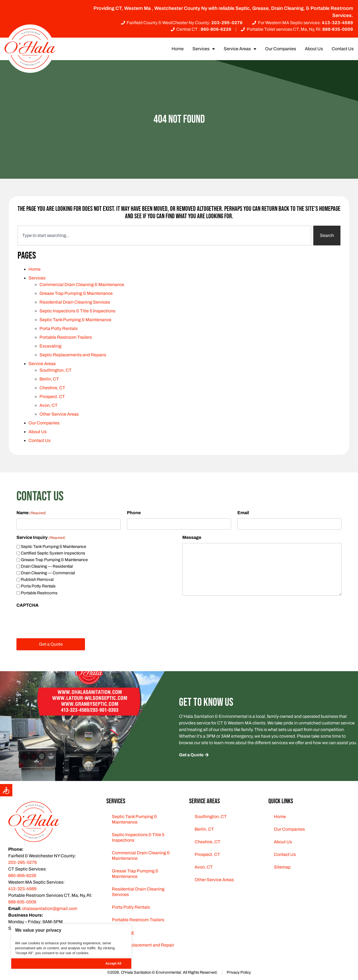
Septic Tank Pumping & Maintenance (75, 320)
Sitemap (282, 867)
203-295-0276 (22, 862)
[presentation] (58, 621)
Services (204, 49)
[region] (71, 947)
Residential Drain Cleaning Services (75, 302)
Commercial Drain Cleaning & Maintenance (82, 285)
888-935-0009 (22, 902)
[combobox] (164, 236)
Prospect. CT (52, 397)
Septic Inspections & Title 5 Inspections (77, 311)
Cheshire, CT (52, 388)
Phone (134, 513)
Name (31, 513)
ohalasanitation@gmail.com (50, 908)
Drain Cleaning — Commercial (48, 573)
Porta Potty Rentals (59, 328)
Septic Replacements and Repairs (73, 355)
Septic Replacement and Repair (143, 945)
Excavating (50, 346)
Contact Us (343, 49)
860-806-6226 (22, 876)
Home (178, 49)
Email (243, 513)
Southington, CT (56, 370)
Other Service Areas (59, 414)
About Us (314, 49)
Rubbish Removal (37, 579)
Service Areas (240, 49)
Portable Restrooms (39, 593)
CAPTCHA (28, 605)
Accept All (113, 964)
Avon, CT (49, 405)
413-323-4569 (22, 889)
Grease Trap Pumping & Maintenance (76, 293)
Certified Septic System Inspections (53, 553)
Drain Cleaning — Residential (47, 566)
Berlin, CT (49, 379)
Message (192, 537)
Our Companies (281, 49)
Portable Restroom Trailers (66, 337)
